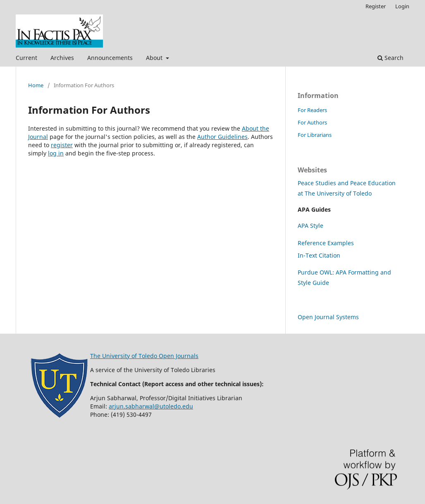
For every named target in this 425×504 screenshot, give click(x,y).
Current (26, 58)
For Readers (312, 110)
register (62, 145)
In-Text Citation (319, 255)
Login (402, 6)
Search (390, 58)
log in (56, 153)
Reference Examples (326, 243)
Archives (62, 58)
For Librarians (315, 135)
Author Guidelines (222, 137)
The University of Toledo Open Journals (144, 356)
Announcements (110, 58)
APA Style (310, 226)
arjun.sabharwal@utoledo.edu (151, 406)
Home (36, 85)
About (155, 58)
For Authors (312, 122)
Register (376, 6)
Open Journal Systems (328, 317)
